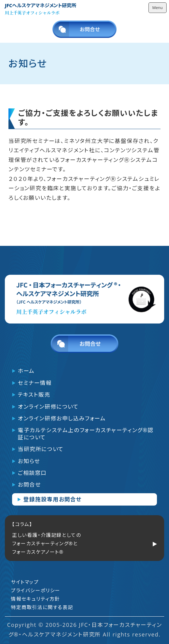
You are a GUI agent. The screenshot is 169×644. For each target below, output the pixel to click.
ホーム (26, 371)
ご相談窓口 (32, 473)
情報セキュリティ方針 (35, 599)
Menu (158, 8)
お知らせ (29, 461)
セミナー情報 (35, 383)
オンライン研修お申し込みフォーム (62, 418)
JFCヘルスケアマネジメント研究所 (41, 6)
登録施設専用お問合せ (53, 499)
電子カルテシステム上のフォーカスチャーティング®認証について (86, 434)
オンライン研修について (48, 407)
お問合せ (29, 485)
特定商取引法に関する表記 (42, 607)
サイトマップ (25, 582)
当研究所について (41, 449)
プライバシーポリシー (36, 590)
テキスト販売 (34, 395)
